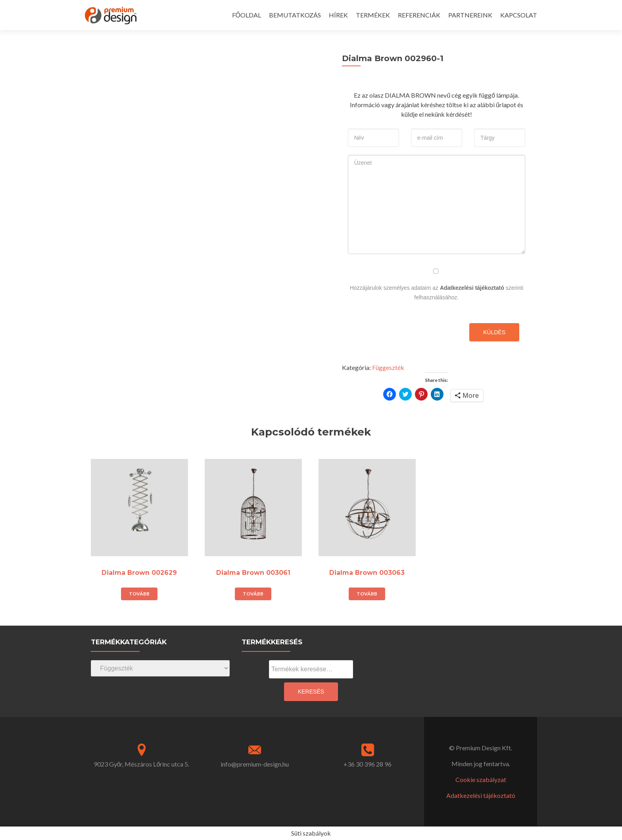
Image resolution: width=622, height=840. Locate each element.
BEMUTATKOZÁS (295, 15)
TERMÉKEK (373, 15)
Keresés (311, 692)
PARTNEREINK (470, 15)
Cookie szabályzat (481, 779)
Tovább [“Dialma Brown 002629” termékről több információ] (139, 594)
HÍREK (338, 15)
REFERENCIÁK (419, 15)
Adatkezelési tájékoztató (472, 288)
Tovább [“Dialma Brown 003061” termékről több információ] (253, 594)
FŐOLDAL (247, 15)
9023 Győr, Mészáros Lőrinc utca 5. (142, 764)
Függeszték (388, 367)
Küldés (494, 332)
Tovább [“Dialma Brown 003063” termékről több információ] (367, 594)
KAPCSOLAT (519, 15)
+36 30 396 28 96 (368, 764)
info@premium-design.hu (255, 764)
